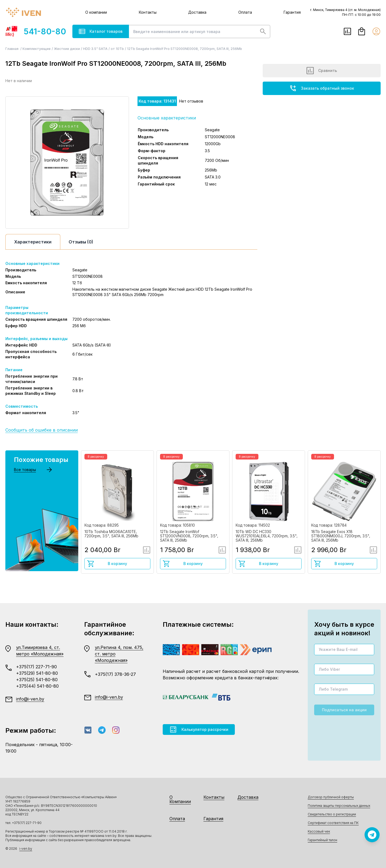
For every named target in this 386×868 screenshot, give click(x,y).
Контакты (148, 12)
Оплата (245, 12)
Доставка (197, 12)
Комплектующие (37, 49)
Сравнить (322, 71)
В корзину (107, 564)
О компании (96, 12)
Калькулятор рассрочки (199, 730)
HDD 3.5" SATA (95, 49)
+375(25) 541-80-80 (37, 680)
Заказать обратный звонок (322, 88)
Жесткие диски (67, 49)
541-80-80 (36, 31)
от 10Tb (117, 49)
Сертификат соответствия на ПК (333, 823)
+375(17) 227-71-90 (36, 667)
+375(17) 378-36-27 (115, 674)
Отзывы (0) (81, 242)
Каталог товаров (101, 31)
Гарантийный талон (322, 840)
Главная (12, 49)
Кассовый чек (319, 831)
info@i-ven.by (30, 699)
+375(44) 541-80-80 (37, 686)
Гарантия (292, 12)
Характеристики (33, 242)
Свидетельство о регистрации (332, 814)
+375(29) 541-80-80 (37, 673)
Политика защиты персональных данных (339, 806)
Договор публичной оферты (331, 797)
